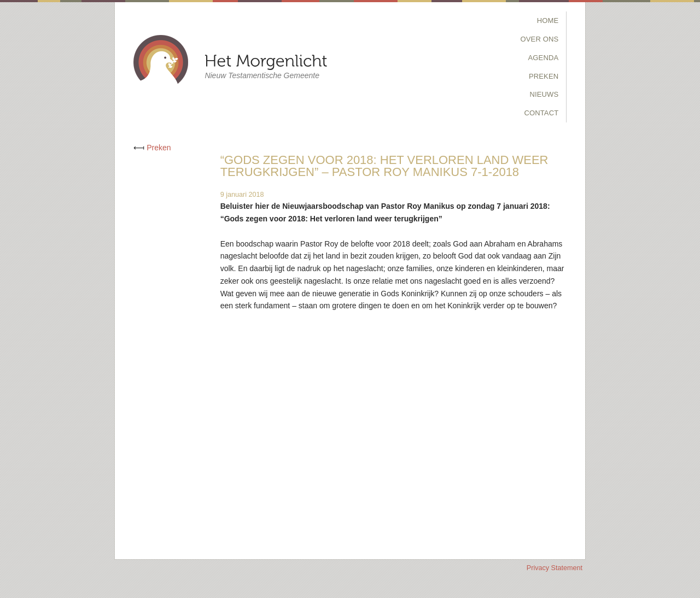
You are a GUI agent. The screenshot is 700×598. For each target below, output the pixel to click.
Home (548, 20)
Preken (544, 76)
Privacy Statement (555, 568)
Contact (541, 113)
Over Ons (540, 39)
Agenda (544, 58)
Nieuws (544, 94)
